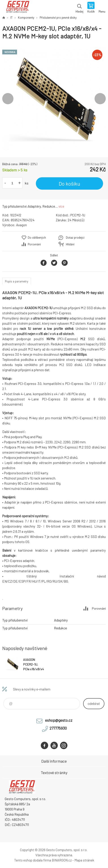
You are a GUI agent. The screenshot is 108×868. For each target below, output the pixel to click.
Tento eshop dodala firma (33, 860)
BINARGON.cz (62, 860)
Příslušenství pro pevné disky (58, 18)
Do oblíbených (37, 238)
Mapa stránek (84, 860)
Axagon (22, 225)
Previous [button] (8, 99)
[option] (54, 99)
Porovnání (34, 244)
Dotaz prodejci (75, 238)
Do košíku (69, 184)
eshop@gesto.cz (59, 720)
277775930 (58, 728)
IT (11, 18)
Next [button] (100, 99)
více (61, 206)
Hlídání (70, 244)
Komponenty (26, 18)
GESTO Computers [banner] (18, 8)
